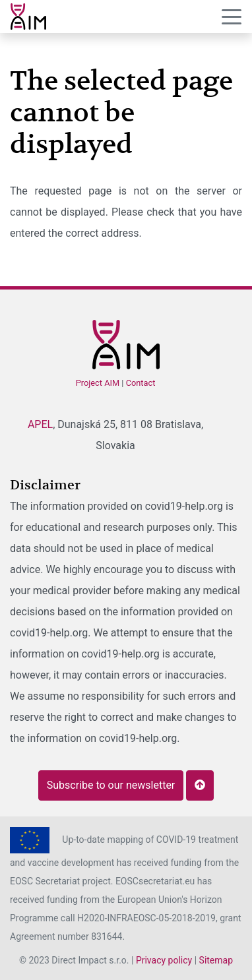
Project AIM (98, 383)
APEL (40, 424)
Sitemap (216, 960)
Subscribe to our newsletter (111, 785)
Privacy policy (164, 960)
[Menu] (232, 17)
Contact (141, 383)
